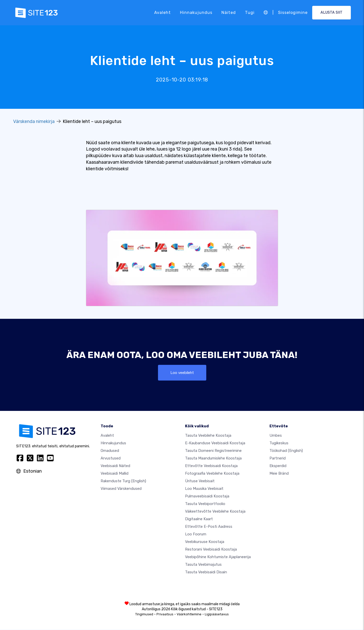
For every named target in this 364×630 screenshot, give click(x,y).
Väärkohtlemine (189, 615)
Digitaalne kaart (199, 519)
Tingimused (144, 615)
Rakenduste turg (123, 481)
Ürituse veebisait (200, 481)
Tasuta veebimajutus (203, 565)
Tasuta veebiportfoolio (205, 504)
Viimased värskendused (121, 489)
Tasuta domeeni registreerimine (213, 451)
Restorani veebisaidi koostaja (211, 550)
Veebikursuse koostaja (205, 542)
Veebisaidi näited (115, 466)
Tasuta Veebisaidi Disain (206, 573)
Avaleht (163, 13)
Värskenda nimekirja (34, 121)
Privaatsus (165, 615)
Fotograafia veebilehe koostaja (212, 474)
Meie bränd (279, 474)
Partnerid (278, 459)
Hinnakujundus (196, 13)
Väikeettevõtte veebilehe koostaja (215, 512)
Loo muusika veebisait (204, 489)
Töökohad (286, 451)
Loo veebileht (182, 373)
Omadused (110, 451)
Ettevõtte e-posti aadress (209, 527)
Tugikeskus (279, 444)
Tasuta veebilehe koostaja (208, 436)
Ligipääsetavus (217, 615)
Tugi (250, 13)
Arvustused (111, 459)
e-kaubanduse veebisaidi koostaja (215, 444)
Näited (229, 13)
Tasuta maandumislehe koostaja (213, 459)
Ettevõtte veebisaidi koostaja (211, 466)
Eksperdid (278, 466)
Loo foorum (196, 535)
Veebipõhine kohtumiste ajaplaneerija (218, 557)
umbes (276, 436)
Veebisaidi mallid (115, 474)
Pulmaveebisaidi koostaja (207, 497)
